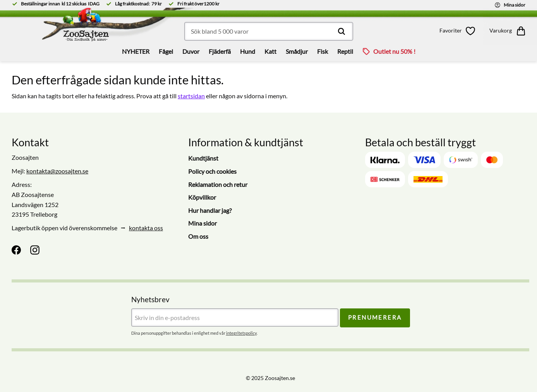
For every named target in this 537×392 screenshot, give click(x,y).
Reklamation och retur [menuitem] (218, 184)
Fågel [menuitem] (166, 51)
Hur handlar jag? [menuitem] (210, 210)
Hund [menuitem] (248, 51)
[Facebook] (16, 250)
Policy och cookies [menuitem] (212, 171)
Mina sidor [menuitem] (202, 223)
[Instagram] (35, 250)
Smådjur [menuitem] (297, 51)
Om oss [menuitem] (198, 236)
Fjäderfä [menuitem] (220, 51)
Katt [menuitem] (270, 51)
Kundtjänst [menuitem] (203, 158)
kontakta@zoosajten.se (57, 171)
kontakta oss (146, 228)
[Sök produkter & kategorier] (269, 31)
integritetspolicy (241, 333)
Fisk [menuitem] (323, 51)
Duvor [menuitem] (191, 51)
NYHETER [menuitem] (136, 51)
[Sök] (341, 31)
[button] (459, 31)
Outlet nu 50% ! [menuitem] (394, 51)
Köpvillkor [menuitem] (202, 197)
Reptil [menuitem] (345, 51)
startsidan (191, 96)
